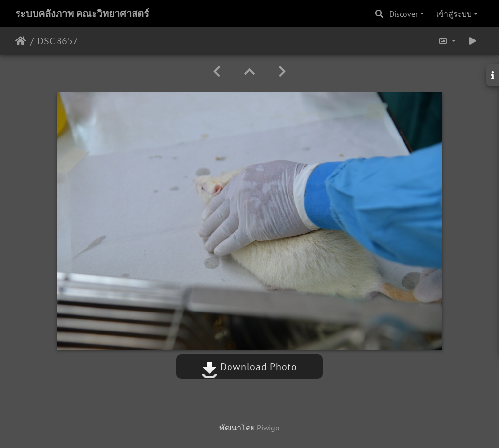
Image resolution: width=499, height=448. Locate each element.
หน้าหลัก (21, 41)
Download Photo (249, 367)
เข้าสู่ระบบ (454, 14)
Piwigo (268, 428)
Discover (403, 14)
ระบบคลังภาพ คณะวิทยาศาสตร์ (82, 14)
